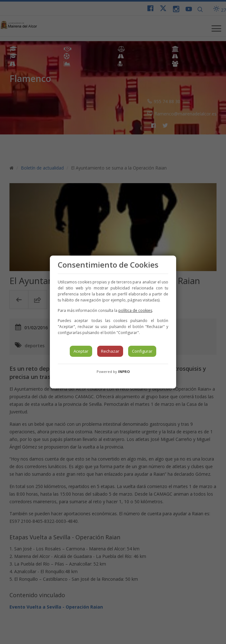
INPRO (124, 372)
